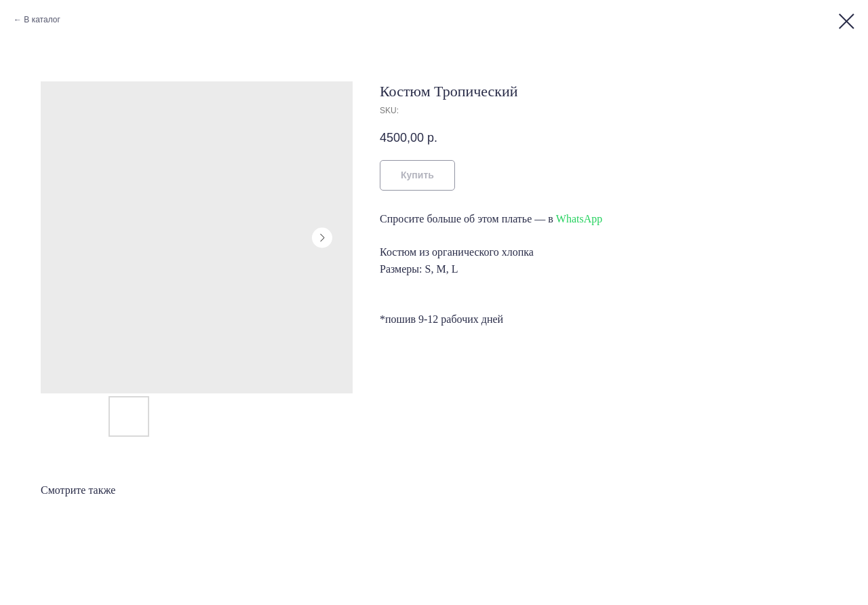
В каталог (42, 20)
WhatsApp (579, 219)
